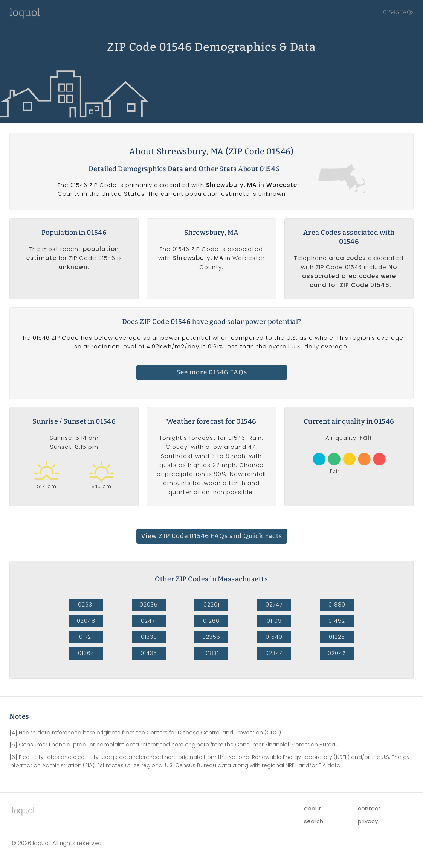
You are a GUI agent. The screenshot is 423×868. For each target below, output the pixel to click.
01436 (149, 653)
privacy (368, 821)
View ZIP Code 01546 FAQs (211, 536)
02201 (211, 605)
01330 (149, 637)
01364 (86, 653)
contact (369, 808)
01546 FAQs (398, 12)
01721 (86, 637)
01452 (337, 621)
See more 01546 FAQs (212, 372)
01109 (274, 621)
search (314, 821)
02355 (211, 637)
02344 (274, 653)
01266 (211, 621)
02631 (86, 605)
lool (23, 810)
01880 (337, 605)
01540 (274, 637)
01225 (337, 637)
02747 (274, 605)
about (313, 808)
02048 (86, 621)
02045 (337, 653)
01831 (211, 653)
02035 (149, 605)
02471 (149, 621)
